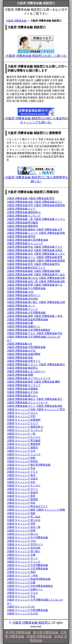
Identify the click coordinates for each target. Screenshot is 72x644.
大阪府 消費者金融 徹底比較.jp (24, 212)
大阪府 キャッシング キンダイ (24, 485)
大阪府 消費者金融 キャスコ (49, 219)
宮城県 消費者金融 (39, 636)
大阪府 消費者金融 (16, 21)
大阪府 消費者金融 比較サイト (24, 361)
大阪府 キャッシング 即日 (51, 409)
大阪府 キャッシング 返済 (21, 475)
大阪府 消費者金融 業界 (49, 257)
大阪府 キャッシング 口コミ (22, 413)
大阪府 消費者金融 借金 (20, 357)
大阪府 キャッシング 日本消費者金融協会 (30, 586)
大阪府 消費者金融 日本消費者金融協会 (29, 330)
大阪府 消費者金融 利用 (20, 285)
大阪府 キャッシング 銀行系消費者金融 (29, 465)
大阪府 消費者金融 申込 (20, 247)
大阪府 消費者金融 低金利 (21, 261)
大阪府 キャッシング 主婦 (21, 555)
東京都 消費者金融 (46, 632)
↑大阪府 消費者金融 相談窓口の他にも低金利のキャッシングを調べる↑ (36, 119)
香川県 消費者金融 (18, 632)
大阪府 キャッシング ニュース (24, 454)
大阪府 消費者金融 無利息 (21, 236)
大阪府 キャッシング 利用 (21, 530)
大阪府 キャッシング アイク (22, 472)
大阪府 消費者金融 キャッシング (25, 243)
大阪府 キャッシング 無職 (51, 510)
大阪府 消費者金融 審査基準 (22, 226)
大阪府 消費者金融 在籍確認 (22, 389)
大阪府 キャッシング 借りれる (24, 520)
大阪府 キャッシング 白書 (21, 582)
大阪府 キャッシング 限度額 (22, 499)
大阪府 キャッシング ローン (22, 489)
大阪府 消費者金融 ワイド (21, 406)
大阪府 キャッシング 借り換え (24, 551)
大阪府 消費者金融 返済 (20, 250)
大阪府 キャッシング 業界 (21, 496)
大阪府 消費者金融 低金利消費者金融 (27, 319)
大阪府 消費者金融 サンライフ (24, 385)
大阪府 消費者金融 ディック (22, 309)
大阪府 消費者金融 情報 (52, 233)
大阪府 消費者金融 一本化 (48, 316)
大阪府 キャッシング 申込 (21, 468)
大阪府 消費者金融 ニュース (22, 233)
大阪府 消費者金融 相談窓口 (22, 368)
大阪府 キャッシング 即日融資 (24, 441)
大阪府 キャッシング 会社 (21, 482)
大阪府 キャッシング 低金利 (22, 492)
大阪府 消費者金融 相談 (49, 406)
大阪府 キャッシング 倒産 (21, 513)
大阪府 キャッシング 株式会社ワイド (27, 506)
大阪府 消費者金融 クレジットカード (27, 402)
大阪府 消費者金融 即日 (41, 198)
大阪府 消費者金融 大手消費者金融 (26, 312)
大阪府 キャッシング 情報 (21, 458)
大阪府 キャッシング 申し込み (24, 517)
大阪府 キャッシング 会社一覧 (24, 527)
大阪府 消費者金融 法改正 (48, 250)
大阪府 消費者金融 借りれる (22, 278)
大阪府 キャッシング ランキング (25, 430)
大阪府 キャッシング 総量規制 (24, 420)
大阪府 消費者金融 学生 (49, 333)
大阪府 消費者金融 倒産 (20, 274)
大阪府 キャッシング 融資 (21, 510)
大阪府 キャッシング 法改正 (22, 479)
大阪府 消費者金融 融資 (20, 271)
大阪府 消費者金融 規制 (20, 316)
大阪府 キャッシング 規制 (21, 572)
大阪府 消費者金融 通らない (22, 396)
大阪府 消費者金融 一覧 (20, 219)
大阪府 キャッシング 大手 (21, 451)
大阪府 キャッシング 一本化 (22, 575)
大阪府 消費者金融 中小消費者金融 (26, 288)
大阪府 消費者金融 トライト (22, 364)
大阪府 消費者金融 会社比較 (22, 299)
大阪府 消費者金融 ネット (21, 306)
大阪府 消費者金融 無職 (47, 271)
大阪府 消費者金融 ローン (21, 257)
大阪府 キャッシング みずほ (22, 614)
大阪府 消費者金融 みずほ (21, 351)
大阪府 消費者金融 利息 (20, 264)
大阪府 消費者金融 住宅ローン (24, 295)
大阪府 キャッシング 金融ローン (25, 589)
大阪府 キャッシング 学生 (21, 596)
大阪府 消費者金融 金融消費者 (24, 354)
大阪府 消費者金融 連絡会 (21, 229)
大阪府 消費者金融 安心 (49, 399)
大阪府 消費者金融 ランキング (24, 216)
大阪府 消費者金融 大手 (49, 229)
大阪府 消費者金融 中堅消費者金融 (26, 347)
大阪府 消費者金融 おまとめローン (26, 371)
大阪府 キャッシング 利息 (21, 503)
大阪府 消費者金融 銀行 (52, 364)
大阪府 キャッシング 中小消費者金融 (27, 537)
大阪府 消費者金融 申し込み (49, 274)
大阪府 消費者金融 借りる (48, 285)
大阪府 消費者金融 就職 (20, 375)
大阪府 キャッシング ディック (24, 562)
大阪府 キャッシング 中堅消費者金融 (27, 610)
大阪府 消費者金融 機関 (47, 382)
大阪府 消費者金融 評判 (20, 205)
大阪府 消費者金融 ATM (20, 292)
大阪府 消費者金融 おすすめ (22, 392)
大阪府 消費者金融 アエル (21, 333)
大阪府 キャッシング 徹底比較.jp (25, 427)
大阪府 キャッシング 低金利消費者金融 (29, 579)
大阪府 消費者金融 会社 (20, 254)
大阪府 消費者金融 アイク (48, 247)
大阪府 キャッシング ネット (22, 558)
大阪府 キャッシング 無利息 (22, 461)
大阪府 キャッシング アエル (22, 593)
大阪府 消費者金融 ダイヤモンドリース (29, 378)
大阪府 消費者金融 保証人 (21, 399)
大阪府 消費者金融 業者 (20, 382)
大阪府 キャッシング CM (21, 607)
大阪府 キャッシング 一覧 (21, 434)
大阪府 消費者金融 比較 (20, 202)
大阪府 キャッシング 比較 (21, 409)
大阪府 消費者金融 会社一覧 (22, 281)
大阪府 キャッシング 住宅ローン (25, 544)
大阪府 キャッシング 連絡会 (22, 447)
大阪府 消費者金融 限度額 (51, 261)
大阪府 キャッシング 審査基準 (24, 444)
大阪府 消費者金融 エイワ (21, 209)
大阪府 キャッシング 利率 (21, 524)
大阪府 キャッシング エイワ (22, 423)
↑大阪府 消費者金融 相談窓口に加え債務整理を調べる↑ (36, 178)
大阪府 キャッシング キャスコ (24, 437)
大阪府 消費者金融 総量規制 (49, 205)
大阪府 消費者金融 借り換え (22, 302)
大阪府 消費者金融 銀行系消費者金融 (27, 240)
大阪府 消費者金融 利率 (52, 278)
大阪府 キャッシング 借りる (22, 534)
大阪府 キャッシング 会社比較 (24, 548)
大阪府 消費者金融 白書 (20, 323)
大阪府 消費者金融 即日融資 (22, 223)
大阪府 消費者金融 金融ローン (24, 326)
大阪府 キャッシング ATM (21, 541)
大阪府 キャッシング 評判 (21, 416)
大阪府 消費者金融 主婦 (52, 302)
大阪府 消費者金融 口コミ (48, 202)
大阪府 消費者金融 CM (19, 344)
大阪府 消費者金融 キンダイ (49, 254)
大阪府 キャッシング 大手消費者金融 (27, 565)
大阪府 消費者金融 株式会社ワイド (26, 268)
